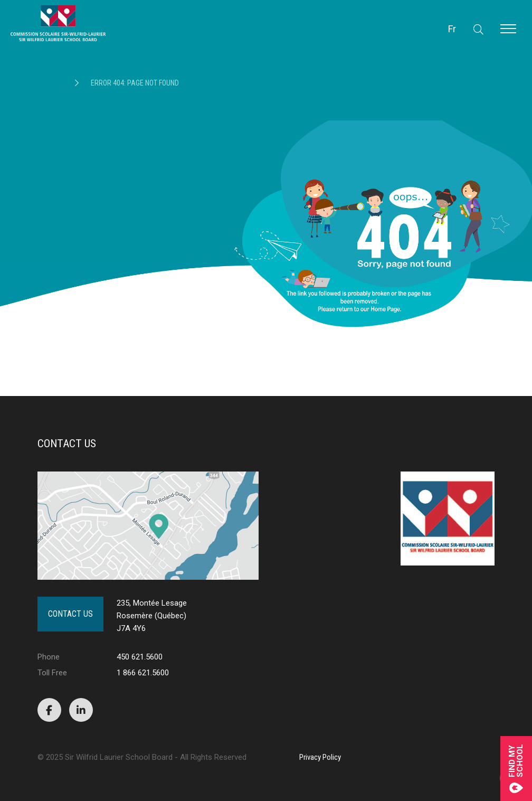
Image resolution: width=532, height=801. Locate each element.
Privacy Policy (320, 757)
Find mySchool (516, 769)
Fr (452, 29)
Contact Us (70, 614)
